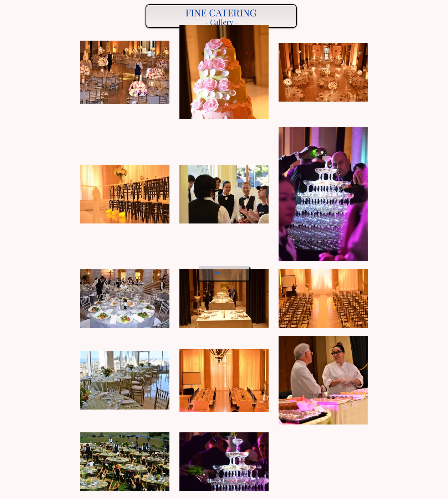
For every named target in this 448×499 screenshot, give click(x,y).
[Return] (224, 273)
